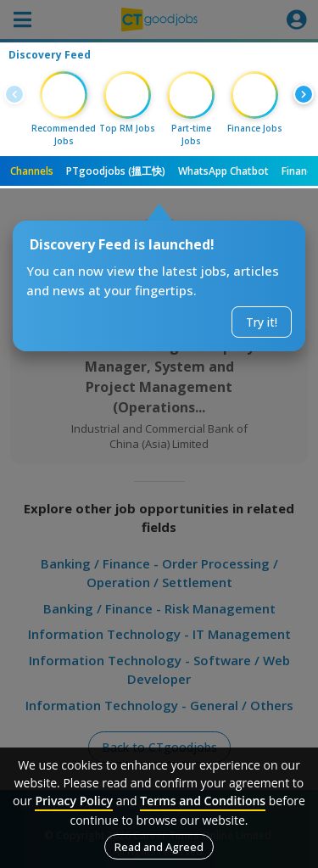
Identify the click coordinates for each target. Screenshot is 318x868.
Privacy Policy (74, 801)
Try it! (262, 322)
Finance (300, 171)
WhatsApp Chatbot (223, 171)
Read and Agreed (159, 847)
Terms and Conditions (203, 801)
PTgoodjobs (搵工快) (116, 171)
